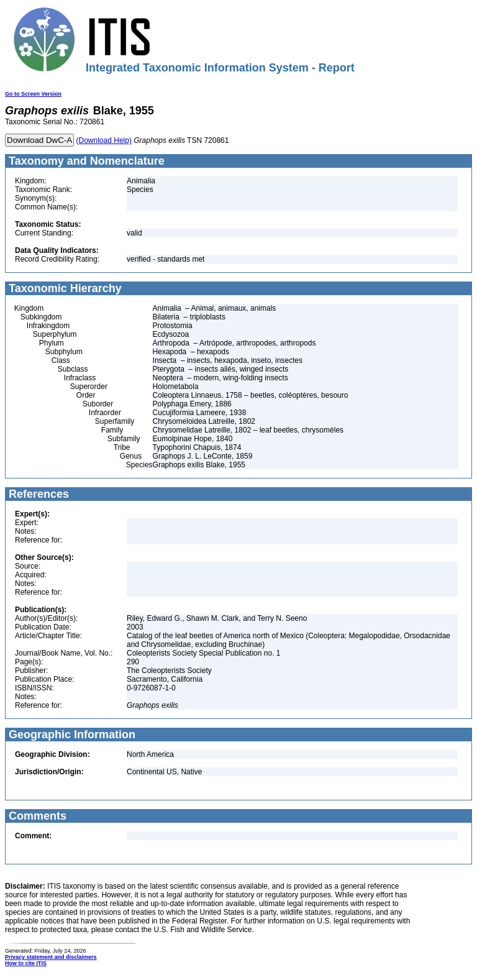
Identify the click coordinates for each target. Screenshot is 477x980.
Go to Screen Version (33, 94)
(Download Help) (104, 140)
